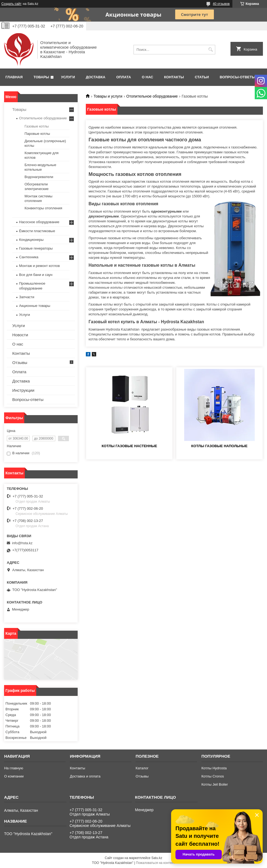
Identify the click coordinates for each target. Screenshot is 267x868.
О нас (148, 77)
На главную (14, 768)
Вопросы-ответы (238, 77)
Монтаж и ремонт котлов (39, 266)
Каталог (142, 768)
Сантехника (29, 257)
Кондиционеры (31, 240)
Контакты (174, 77)
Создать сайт (11, 4)
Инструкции (23, 390)
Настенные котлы (106, 287)
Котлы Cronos (213, 776)
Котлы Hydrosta (214, 768)
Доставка (96, 77)
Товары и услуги (108, 96)
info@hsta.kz (22, 543)
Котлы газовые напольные (219, 446)
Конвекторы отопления (43, 208)
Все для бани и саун (36, 275)
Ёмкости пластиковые (37, 231)
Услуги (68, 77)
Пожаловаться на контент (155, 863)
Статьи (202, 77)
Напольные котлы (105, 278)
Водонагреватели (39, 177)
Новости (20, 335)
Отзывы (20, 363)
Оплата (124, 77)
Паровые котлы (37, 134)
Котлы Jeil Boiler (215, 784)
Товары (41, 77)
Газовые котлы (37, 126)
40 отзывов (221, 4)
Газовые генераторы (36, 248)
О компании (14, 776)
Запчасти (27, 297)
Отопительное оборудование (152, 96)
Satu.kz (157, 858)
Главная (14, 77)
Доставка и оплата (85, 776)
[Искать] (210, 50)
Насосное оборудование (39, 222)
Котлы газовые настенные (129, 446)
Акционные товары (35, 306)
